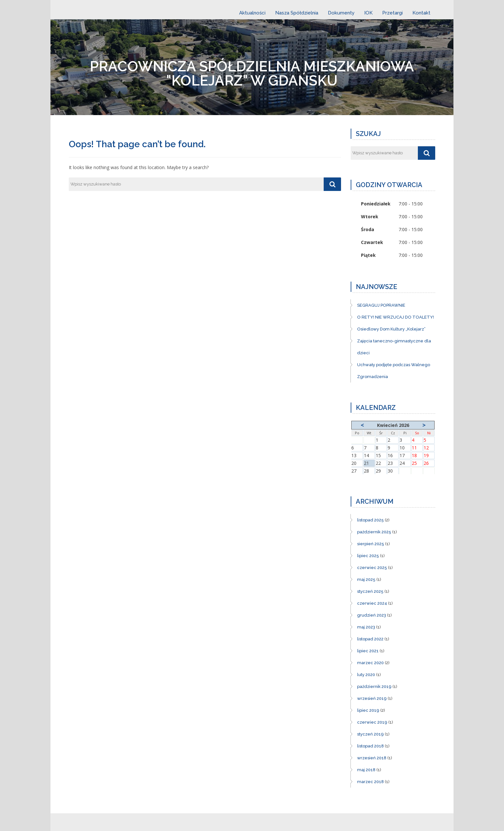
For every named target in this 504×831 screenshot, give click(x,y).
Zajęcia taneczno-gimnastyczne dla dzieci (394, 347)
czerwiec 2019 (372, 722)
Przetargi (392, 13)
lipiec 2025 (368, 556)
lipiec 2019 (368, 710)
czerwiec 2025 (372, 568)
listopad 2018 (370, 746)
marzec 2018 (370, 782)
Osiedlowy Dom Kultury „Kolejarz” (391, 329)
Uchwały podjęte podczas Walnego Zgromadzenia (394, 371)
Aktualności (252, 13)
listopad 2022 (370, 639)
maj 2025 (366, 579)
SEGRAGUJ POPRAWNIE (381, 305)
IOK (368, 13)
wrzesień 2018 (372, 758)
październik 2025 (374, 532)
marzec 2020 (370, 663)
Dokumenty (341, 13)
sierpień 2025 (371, 544)
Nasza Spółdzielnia (297, 13)
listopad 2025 (370, 520)
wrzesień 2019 (372, 698)
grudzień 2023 (372, 615)
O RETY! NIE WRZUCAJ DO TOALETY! (396, 317)
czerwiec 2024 (372, 603)
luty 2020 (366, 675)
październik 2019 (374, 686)
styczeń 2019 (370, 734)
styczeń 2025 (370, 591)
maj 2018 (366, 770)
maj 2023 (366, 627)
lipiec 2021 (368, 651)
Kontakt (421, 13)
